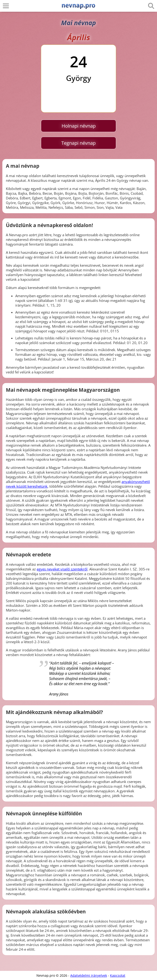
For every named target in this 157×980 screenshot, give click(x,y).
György (79, 78)
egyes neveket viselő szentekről (62, 569)
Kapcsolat (118, 975)
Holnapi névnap (79, 126)
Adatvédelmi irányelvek (89, 975)
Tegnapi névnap (78, 143)
